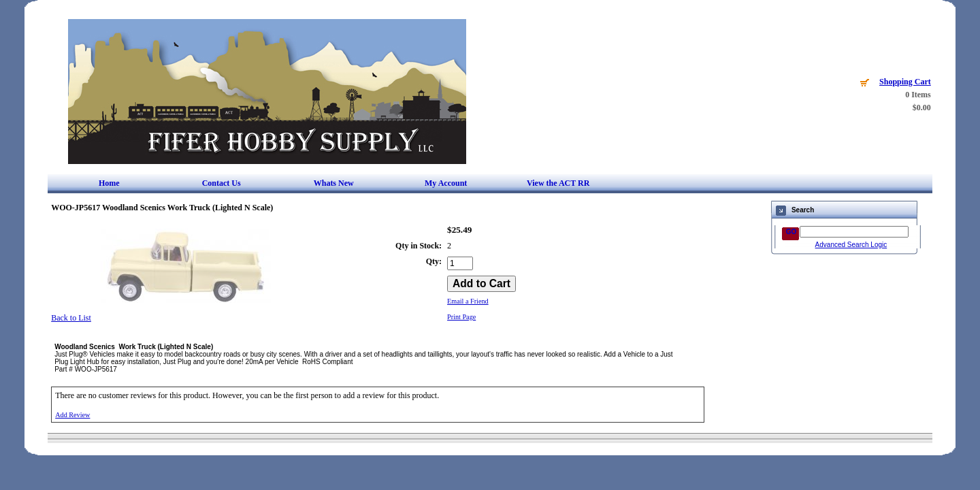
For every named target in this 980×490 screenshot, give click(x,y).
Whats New (334, 183)
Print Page (461, 317)
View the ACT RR (558, 183)
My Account (446, 183)
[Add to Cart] (481, 284)
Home (109, 183)
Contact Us (222, 183)
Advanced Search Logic (851, 245)
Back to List (71, 318)
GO (791, 232)
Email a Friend (468, 301)
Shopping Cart (905, 82)
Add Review (72, 415)
